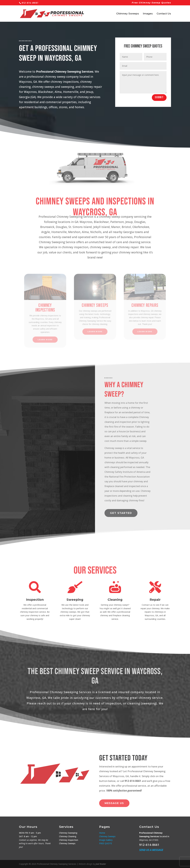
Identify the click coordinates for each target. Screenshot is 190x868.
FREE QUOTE (106, 843)
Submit (175, 97)
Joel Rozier (101, 864)
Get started (121, 513)
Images (148, 14)
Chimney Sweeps (128, 14)
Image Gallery (106, 840)
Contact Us (164, 14)
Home (102, 833)
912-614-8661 (149, 845)
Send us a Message (151, 850)
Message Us (114, 803)
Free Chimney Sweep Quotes (151, 3)
